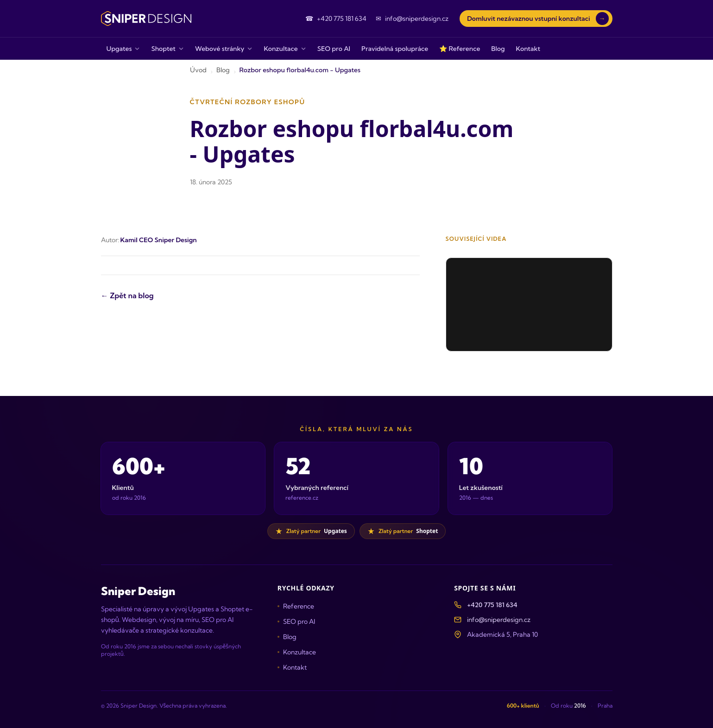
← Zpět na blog (127, 295)
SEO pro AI (296, 621)
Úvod (198, 70)
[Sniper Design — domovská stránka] (146, 19)
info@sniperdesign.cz (499, 620)
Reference (296, 606)
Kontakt (292, 667)
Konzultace (297, 652)
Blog (223, 70)
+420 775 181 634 (492, 605)
